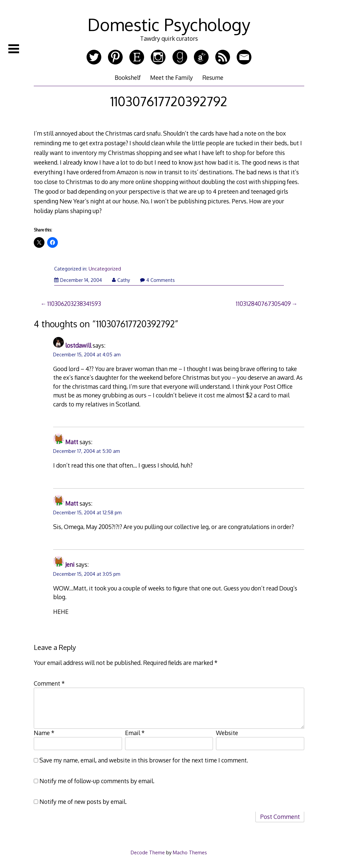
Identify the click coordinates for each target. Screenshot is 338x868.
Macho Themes (190, 852)
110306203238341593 (74, 304)
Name (44, 733)
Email (135, 733)
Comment (49, 683)
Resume (213, 77)
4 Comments (157, 280)
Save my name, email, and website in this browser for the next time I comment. (144, 760)
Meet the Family (172, 77)
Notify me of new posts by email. (83, 802)
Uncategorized (105, 269)
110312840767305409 (263, 304)
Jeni (70, 564)
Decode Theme (148, 852)
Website (227, 733)
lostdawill (78, 345)
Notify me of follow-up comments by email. (97, 781)
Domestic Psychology (169, 24)
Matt (72, 442)
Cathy (121, 280)
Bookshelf (128, 77)
